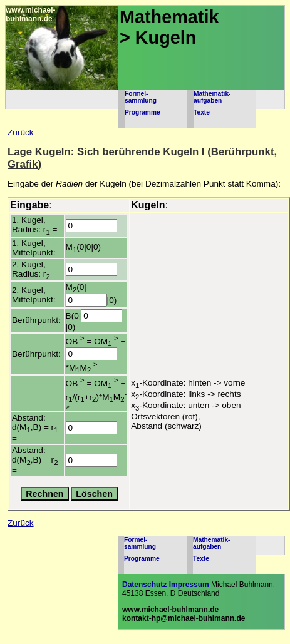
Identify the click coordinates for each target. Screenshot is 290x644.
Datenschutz (144, 585)
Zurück (21, 132)
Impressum (189, 585)
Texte (202, 112)
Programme (142, 112)
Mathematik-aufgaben (212, 97)
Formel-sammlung (141, 97)
